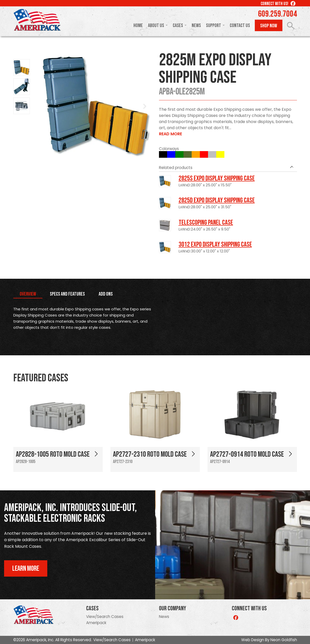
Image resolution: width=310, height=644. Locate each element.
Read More (170, 134)
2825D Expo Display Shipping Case (217, 200)
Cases (178, 26)
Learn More (26, 569)
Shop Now (269, 26)
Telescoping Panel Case (206, 223)
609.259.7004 (278, 14)
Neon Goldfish (284, 640)
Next (145, 106)
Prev (48, 106)
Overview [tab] (28, 294)
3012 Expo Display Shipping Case (215, 245)
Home (138, 26)
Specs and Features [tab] (67, 294)
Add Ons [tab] (106, 294)
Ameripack (96, 623)
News (196, 26)
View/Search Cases (105, 617)
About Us (156, 26)
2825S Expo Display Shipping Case (217, 178)
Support (214, 26)
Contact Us (240, 26)
